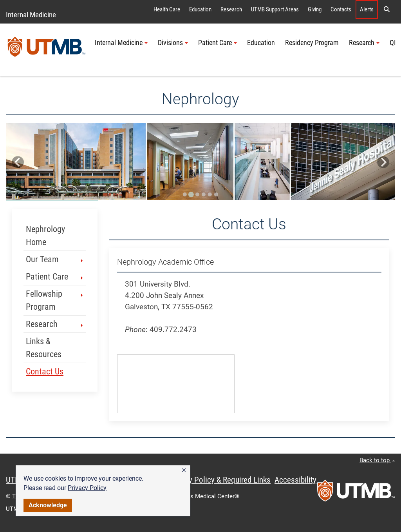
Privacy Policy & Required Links (219, 480)
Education (200, 9)
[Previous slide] (18, 162)
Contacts (341, 9)
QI (393, 43)
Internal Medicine (31, 15)
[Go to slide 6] (216, 194)
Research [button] (364, 43)
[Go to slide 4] (204, 194)
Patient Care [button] (218, 43)
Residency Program (312, 43)
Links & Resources (44, 348)
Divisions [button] (173, 43)
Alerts (367, 9)
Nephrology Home (45, 236)
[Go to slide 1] (185, 194)
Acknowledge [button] (48, 505)
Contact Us (45, 371)
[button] (184, 470)
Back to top (377, 460)
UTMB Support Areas (275, 9)
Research (231, 9)
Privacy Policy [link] (87, 488)
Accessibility (295, 480)
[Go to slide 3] (197, 194)
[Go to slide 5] (210, 194)
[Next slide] (383, 162)
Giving (315, 9)
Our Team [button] (55, 259)
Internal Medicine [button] (121, 43)
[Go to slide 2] (191, 194)
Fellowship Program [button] (55, 300)
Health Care (167, 9)
